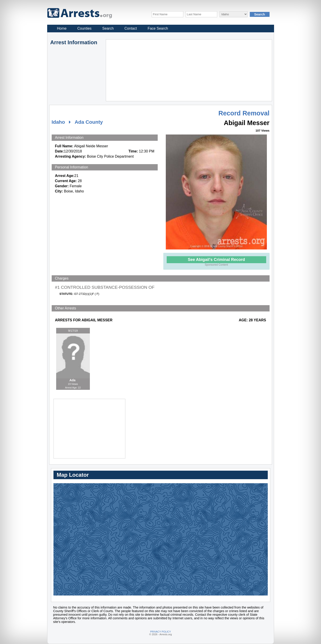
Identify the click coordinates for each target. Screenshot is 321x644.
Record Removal (244, 113)
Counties (84, 28)
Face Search (158, 28)
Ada (73, 380)
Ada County (89, 122)
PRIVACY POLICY (160, 632)
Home (62, 28)
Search (108, 28)
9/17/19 (73, 331)
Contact (131, 28)
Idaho (58, 122)
